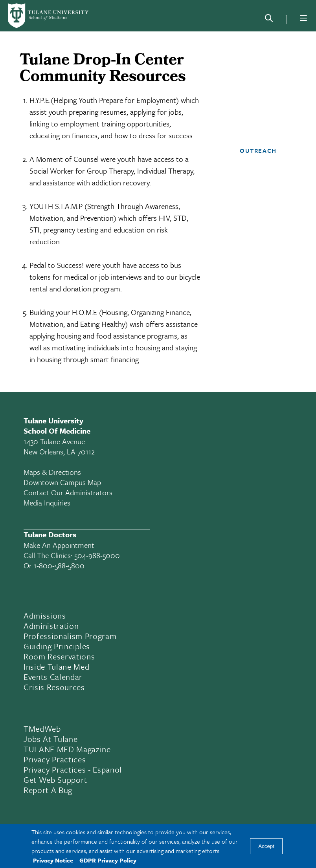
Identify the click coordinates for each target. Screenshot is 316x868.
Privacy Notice (53, 860)
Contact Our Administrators (68, 492)
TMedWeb (42, 729)
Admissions (45, 615)
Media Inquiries (47, 503)
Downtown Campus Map (62, 482)
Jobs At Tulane (51, 739)
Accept (266, 846)
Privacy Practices (55, 759)
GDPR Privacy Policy (108, 860)
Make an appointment (59, 545)
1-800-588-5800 (59, 565)
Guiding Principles (57, 646)
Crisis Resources (54, 687)
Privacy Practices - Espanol (73, 769)
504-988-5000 (97, 555)
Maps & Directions (52, 472)
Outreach (258, 150)
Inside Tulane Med (56, 667)
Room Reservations (59, 656)
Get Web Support (55, 780)
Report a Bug (48, 790)
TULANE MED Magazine (67, 749)
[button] (268, 150)
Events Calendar (53, 677)
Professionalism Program (70, 636)
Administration (51, 626)
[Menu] (303, 18)
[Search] (269, 20)
